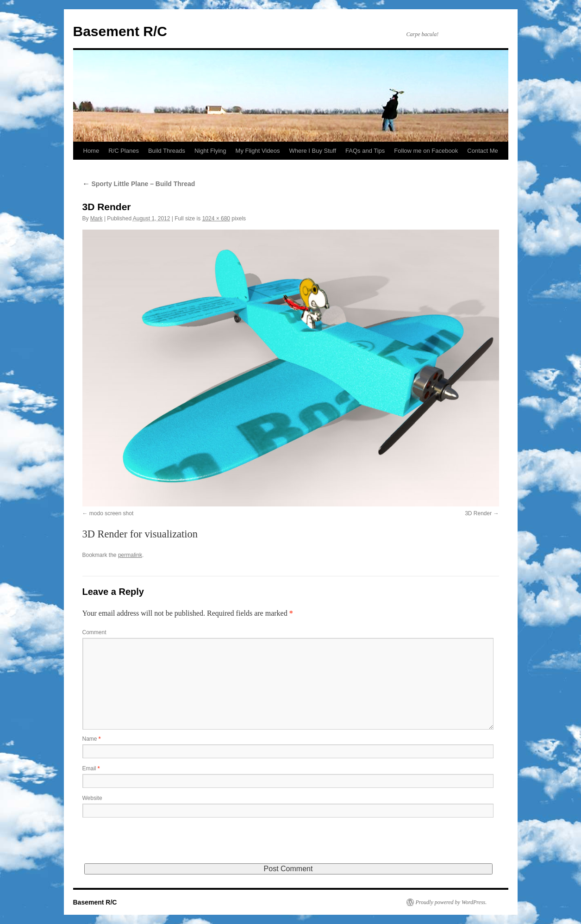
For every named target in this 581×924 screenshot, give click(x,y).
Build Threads (167, 151)
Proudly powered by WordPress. (451, 902)
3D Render (478, 513)
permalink (130, 555)
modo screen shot (111, 513)
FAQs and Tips (365, 151)
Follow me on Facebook (426, 151)
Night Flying (210, 151)
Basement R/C (120, 31)
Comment (94, 632)
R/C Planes (124, 151)
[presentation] (153, 845)
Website (92, 798)
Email (91, 768)
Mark (97, 219)
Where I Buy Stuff (312, 151)
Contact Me (482, 151)
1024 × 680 (216, 219)
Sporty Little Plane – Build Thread (139, 184)
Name (92, 739)
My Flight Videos (258, 151)
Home (91, 151)
